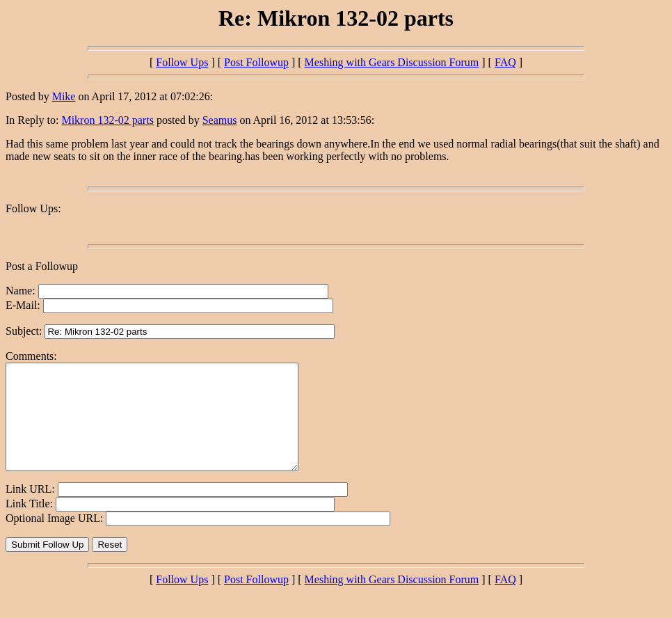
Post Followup (256, 62)
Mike (64, 96)
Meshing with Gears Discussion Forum (392, 62)
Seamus (220, 120)
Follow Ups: (33, 208)
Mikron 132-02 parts (107, 120)
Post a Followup (42, 266)
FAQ (505, 62)
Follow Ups (182, 62)
